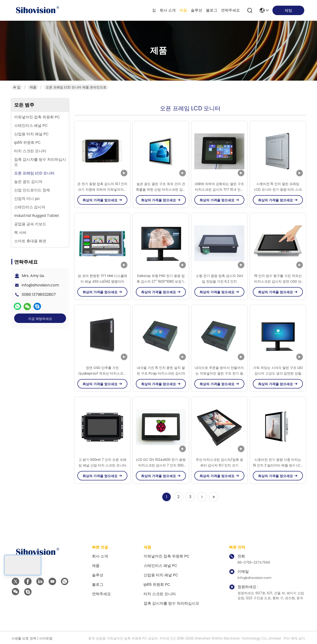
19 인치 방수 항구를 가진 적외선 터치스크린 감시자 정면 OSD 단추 (278, 281)
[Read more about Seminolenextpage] (202, 497)
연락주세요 (230, 10)
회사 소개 (168, 10)
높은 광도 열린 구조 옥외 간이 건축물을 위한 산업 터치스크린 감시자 (161, 190)
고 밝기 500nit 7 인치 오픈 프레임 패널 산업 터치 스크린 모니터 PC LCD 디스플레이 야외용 (102, 465)
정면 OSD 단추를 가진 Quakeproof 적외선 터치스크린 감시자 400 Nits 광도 (102, 373)
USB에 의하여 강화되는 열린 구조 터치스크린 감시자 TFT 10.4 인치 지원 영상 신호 (219, 190)
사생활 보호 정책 (24, 638)
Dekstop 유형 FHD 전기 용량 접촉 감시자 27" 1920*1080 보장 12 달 (161, 281)
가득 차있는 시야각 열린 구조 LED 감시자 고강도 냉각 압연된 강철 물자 (278, 373)
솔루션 (196, 10)
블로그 (212, 10)
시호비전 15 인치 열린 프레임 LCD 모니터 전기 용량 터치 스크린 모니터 (278, 190)
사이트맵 (46, 638)
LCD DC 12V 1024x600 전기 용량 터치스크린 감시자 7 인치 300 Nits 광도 (161, 465)
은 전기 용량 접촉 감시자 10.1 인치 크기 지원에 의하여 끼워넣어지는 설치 (102, 190)
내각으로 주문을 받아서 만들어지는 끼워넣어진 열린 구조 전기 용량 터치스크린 (219, 373)
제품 (183, 10)
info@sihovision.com (40, 285)
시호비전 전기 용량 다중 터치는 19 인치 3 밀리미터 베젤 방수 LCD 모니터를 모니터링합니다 (278, 465)
